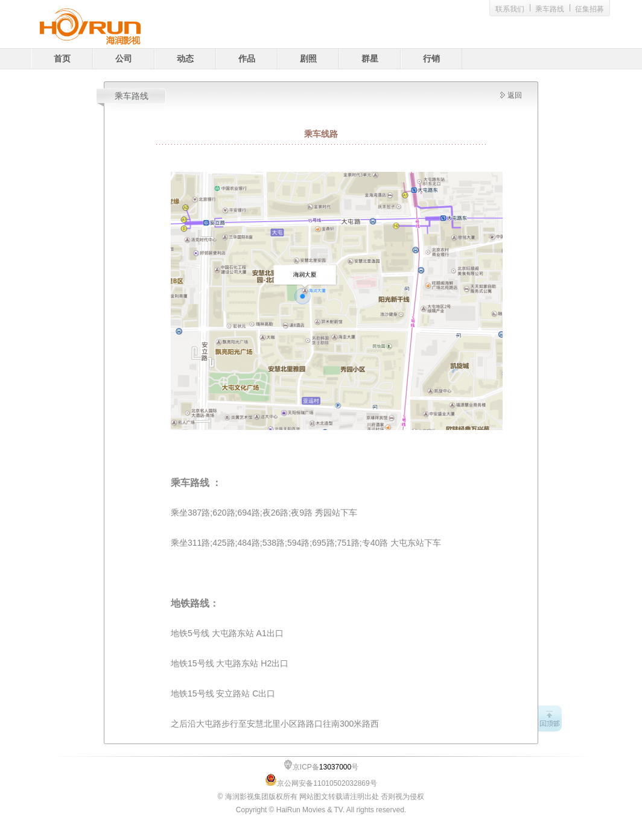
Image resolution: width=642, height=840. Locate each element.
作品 (247, 59)
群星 (370, 59)
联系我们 (510, 9)
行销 (431, 59)
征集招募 (590, 9)
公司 (124, 59)
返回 (515, 95)
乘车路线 (550, 9)
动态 (185, 59)
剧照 (308, 59)
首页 (62, 59)
